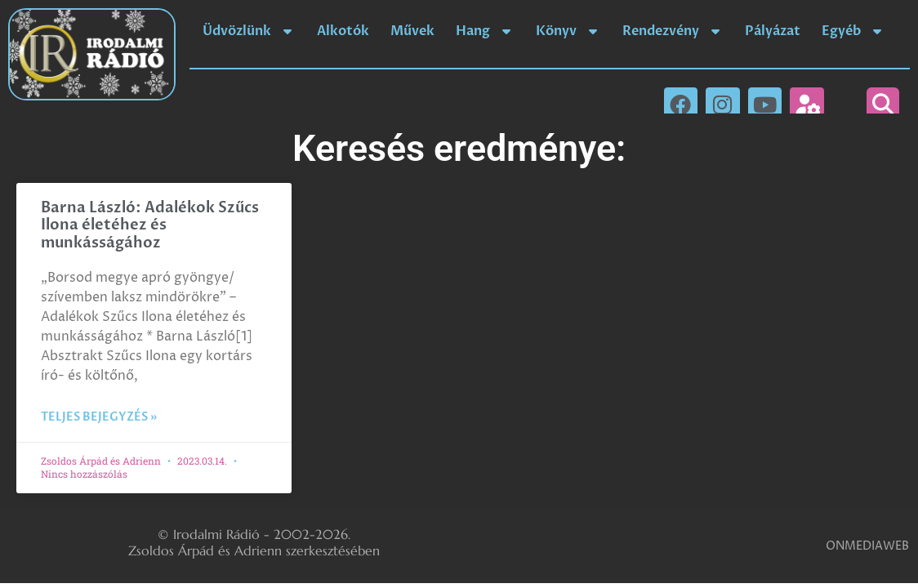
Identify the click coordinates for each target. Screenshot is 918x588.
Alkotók (343, 31)
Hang (485, 31)
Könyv (568, 31)
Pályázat (773, 31)
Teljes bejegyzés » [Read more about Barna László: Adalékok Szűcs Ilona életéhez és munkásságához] (99, 417)
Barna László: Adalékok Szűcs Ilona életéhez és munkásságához (150, 225)
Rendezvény (673, 31)
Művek (412, 31)
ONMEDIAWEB (867, 546)
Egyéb (853, 31)
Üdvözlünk (249, 31)
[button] (883, 104)
